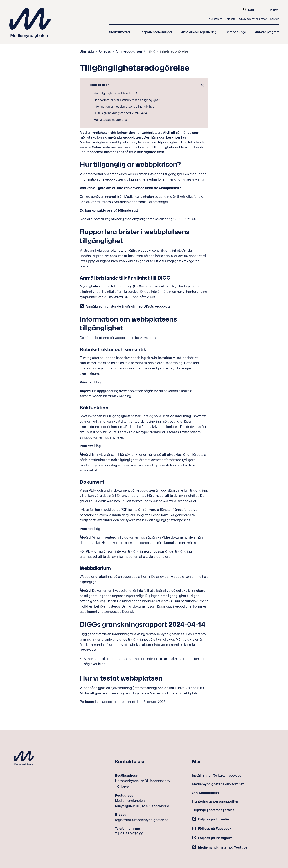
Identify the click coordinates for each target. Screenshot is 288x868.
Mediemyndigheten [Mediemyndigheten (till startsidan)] (30, 23)
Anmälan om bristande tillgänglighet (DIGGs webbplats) (128, 306)
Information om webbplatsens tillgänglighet (124, 107)
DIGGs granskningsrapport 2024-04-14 (120, 113)
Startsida (87, 51)
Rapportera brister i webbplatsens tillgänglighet (127, 100)
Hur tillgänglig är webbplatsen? (115, 93)
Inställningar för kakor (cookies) (217, 775)
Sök (248, 10)
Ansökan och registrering (199, 32)
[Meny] (271, 10)
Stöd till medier (120, 32)
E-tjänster (231, 19)
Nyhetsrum (215, 19)
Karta (125, 787)
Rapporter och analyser (156, 32)
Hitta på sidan (100, 85)
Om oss (105, 51)
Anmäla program (267, 32)
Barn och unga (236, 32)
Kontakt (275, 19)
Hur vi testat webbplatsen (112, 120)
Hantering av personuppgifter (215, 801)
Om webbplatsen (129, 51)
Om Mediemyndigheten (253, 19)
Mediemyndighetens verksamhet (218, 784)
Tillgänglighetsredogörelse (168, 51)
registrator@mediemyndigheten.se (132, 219)
